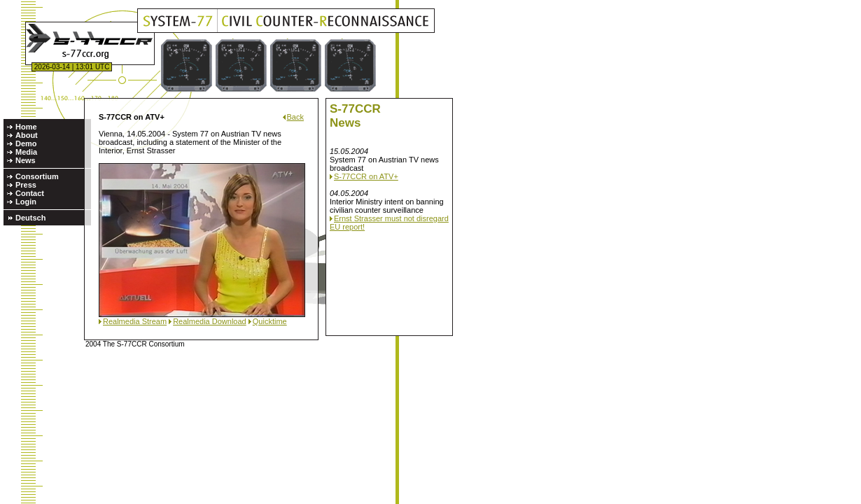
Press (26, 185)
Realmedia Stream (135, 321)
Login (26, 202)
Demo (26, 143)
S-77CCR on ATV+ (366, 176)
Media (26, 152)
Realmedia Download (210, 321)
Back (295, 117)
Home (26, 127)
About (27, 135)
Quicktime (270, 321)
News (26, 160)
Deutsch (30, 218)
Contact (30, 193)
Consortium (37, 176)
